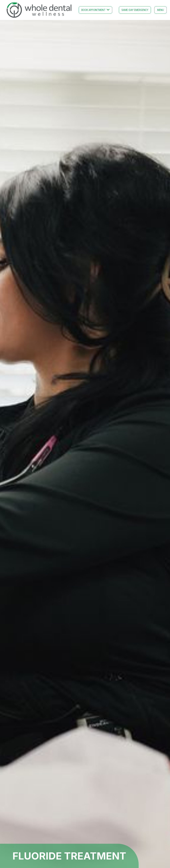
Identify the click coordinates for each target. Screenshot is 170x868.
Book (93, 10)
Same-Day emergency (135, 10)
